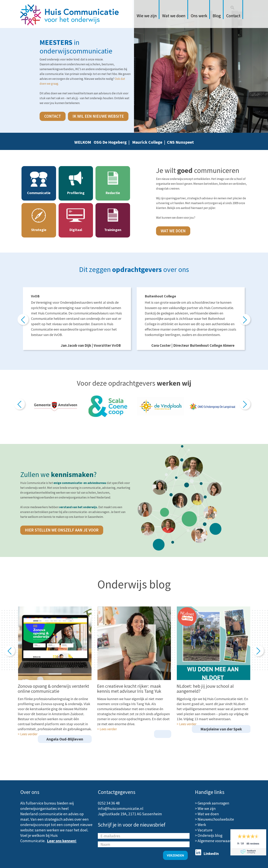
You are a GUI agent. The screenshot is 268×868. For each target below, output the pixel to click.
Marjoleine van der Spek (221, 729)
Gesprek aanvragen (213, 803)
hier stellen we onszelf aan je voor (62, 530)
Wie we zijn (207, 808)
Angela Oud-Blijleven (65, 739)
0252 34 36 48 (109, 803)
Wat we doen (173, 231)
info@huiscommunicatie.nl (121, 808)
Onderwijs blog (210, 835)
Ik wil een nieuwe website (98, 116)
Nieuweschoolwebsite (216, 819)
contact (53, 116)
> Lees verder (28, 734)
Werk (202, 825)
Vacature (205, 830)
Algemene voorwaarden (217, 841)
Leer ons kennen (61, 841)
